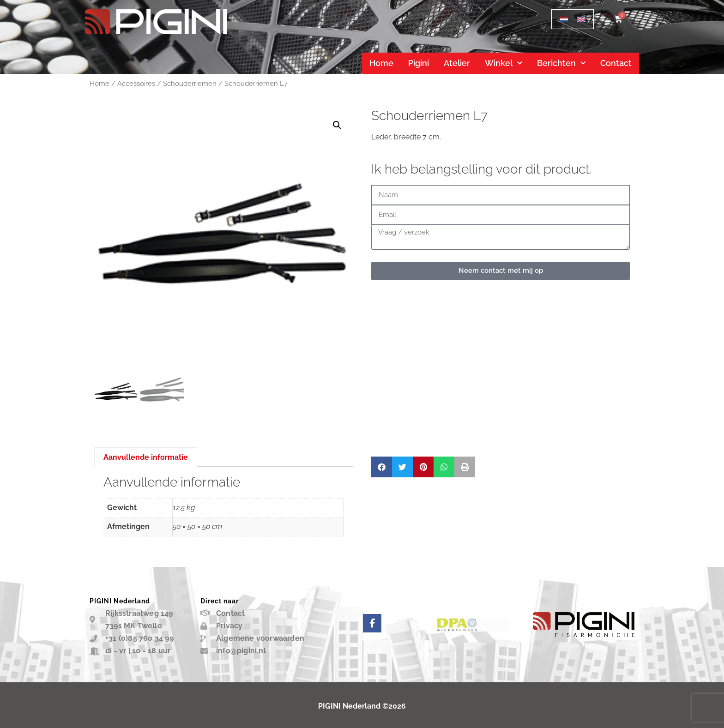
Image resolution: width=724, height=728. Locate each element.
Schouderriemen (190, 83)
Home (381, 63)
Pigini (419, 63)
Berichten (561, 63)
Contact (616, 63)
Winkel (504, 63)
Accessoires (136, 83)
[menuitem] (564, 19)
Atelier (457, 63)
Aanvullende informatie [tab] (146, 457)
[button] (337, 125)
